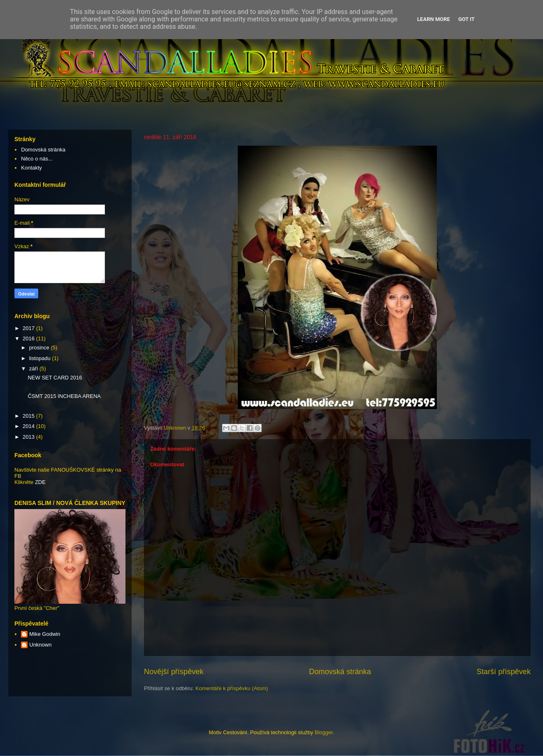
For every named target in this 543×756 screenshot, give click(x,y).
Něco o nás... (37, 159)
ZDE (40, 482)
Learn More (434, 19)
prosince (40, 348)
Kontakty (31, 168)
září (34, 369)
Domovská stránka (340, 672)
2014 (29, 426)
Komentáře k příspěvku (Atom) (232, 688)
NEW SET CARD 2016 (55, 378)
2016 (29, 338)
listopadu (41, 358)
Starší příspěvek (504, 672)
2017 (29, 328)
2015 (29, 416)
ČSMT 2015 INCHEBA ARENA (64, 396)
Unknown (40, 645)
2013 (29, 437)
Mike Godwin (45, 634)
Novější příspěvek (174, 672)
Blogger (324, 732)
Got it (466, 19)
